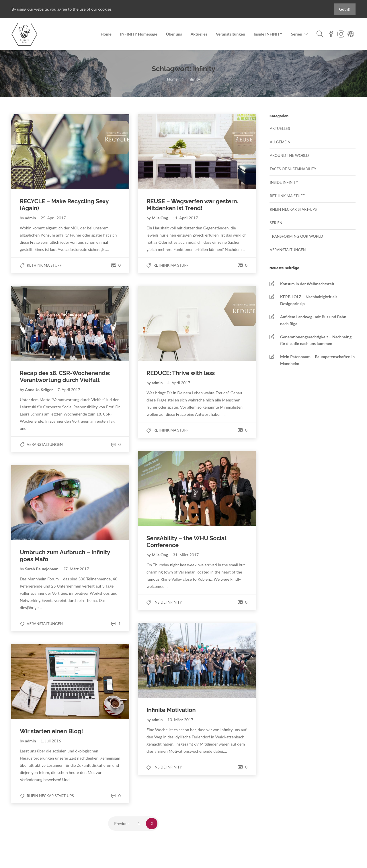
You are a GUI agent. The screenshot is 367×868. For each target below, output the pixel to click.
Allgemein (280, 142)
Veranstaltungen (231, 34)
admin (31, 218)
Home (106, 34)
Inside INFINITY (268, 34)
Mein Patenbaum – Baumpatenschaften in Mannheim (317, 360)
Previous (122, 823)
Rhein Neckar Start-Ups (50, 796)
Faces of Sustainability (293, 169)
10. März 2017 (180, 720)
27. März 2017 (76, 569)
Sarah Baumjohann (42, 569)
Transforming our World (296, 236)
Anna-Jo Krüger (39, 390)
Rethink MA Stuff (44, 265)
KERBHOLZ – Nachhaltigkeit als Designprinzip (309, 300)
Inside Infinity (168, 602)
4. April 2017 (179, 383)
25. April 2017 (53, 218)
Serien (297, 34)
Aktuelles (199, 34)
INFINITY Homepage (139, 34)
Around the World (289, 155)
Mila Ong (160, 218)
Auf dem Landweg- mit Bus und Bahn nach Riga (313, 320)
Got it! (345, 9)
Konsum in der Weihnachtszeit (307, 284)
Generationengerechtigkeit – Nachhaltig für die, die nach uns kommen (316, 340)
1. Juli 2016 (51, 741)
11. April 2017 (186, 218)
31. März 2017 (186, 555)
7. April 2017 (69, 390)
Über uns (174, 34)
